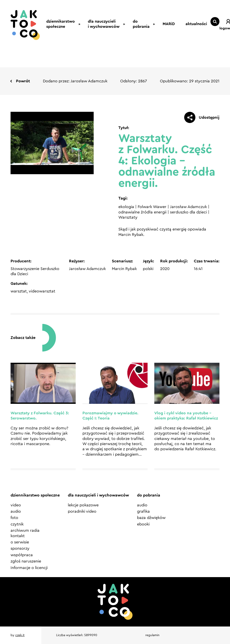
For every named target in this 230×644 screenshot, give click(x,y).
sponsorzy (20, 548)
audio (16, 511)
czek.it (20, 635)
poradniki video (82, 511)
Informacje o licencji (29, 568)
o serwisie (20, 542)
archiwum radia (25, 530)
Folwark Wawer (152, 207)
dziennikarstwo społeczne (56, 24)
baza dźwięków (151, 518)
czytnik (17, 524)
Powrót (23, 81)
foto (14, 518)
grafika (143, 511)
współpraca (22, 555)
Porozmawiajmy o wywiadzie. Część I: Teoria (110, 416)
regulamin (152, 635)
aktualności (186, 24)
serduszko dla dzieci (188, 212)
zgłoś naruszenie (26, 561)
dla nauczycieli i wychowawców (100, 24)
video (16, 505)
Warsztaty (128, 217)
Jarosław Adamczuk (188, 207)
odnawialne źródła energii (142, 212)
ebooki (143, 524)
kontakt (18, 536)
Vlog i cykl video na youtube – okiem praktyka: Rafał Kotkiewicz (186, 416)
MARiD (167, 24)
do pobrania (144, 24)
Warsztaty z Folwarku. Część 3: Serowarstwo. (40, 416)
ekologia (126, 207)
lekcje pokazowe (83, 505)
